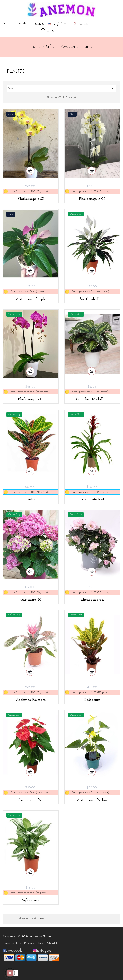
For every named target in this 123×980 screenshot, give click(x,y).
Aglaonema (31, 900)
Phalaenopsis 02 (92, 199)
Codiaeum (92, 700)
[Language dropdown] (59, 24)
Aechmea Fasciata (31, 700)
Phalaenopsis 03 (31, 199)
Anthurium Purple (31, 299)
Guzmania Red (92, 499)
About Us (53, 943)
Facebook (12, 951)
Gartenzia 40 (31, 600)
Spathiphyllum (92, 299)
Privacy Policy (34, 943)
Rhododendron (92, 600)
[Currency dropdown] (40, 24)
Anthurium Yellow (92, 800)
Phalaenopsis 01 (31, 399)
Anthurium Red (31, 800)
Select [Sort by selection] (61, 88)
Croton (31, 499)
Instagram (45, 951)
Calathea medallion (92, 399)
